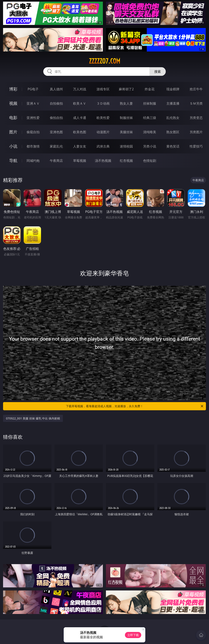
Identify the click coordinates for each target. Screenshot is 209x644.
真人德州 (56, 89)
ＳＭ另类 (196, 103)
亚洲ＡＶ (33, 103)
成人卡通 (80, 118)
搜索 (158, 72)
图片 (13, 132)
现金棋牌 (173, 89)
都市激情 (33, 146)
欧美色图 (80, 132)
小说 (13, 146)
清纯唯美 (150, 132)
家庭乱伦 (56, 146)
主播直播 (173, 103)
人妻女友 (80, 146)
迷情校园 (126, 146)
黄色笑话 (173, 146)
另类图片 (196, 132)
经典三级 (150, 118)
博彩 (13, 89)
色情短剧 (150, 161)
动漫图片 (103, 132)
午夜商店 (56, 161)
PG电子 (33, 89)
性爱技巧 (196, 146)
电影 (13, 118)
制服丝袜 (126, 118)
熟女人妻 (126, 103)
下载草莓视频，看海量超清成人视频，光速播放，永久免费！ (135, 406)
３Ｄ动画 (103, 103)
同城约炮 (33, 161)
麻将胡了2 (126, 89)
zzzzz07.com (104, 61)
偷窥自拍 (33, 132)
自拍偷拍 (56, 103)
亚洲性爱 (33, 118)
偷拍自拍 (56, 118)
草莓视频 (80, 161)
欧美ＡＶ (80, 103)
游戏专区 (103, 89)
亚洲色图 (56, 132)
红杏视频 (126, 161)
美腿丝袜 (126, 132)
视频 (13, 103)
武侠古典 (103, 146)
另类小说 (150, 146)
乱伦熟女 (173, 118)
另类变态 (196, 118)
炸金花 (150, 89)
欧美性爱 (103, 118)
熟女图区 (173, 132)
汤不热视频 (103, 161)
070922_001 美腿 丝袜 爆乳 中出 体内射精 (33, 418)
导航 (13, 160)
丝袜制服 (150, 103)
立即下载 (133, 635)
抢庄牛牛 (196, 89)
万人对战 (80, 89)
